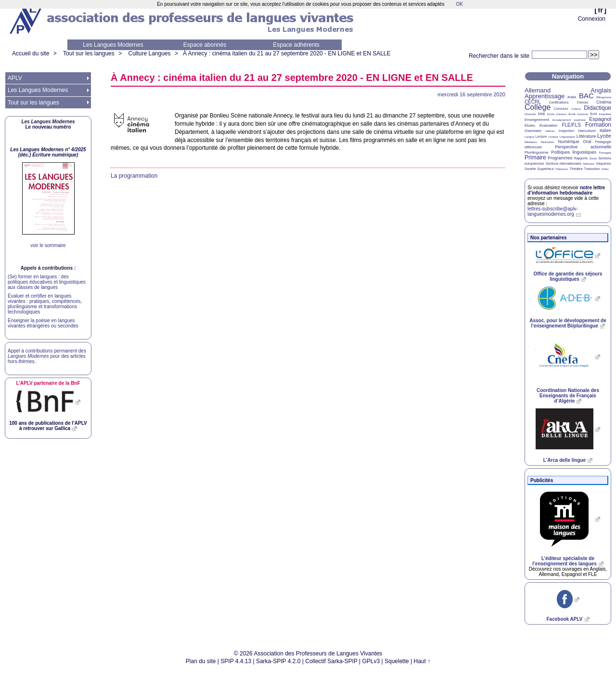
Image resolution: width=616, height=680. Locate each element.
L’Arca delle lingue (565, 460)
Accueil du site (31, 53)
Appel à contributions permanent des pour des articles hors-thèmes (47, 356)
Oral (587, 142)
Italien (605, 131)
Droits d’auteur (557, 114)
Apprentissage (545, 96)
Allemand (538, 90)
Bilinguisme (604, 97)
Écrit (593, 114)
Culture (576, 109)
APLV (15, 78)
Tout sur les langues (89, 53)
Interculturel (587, 131)
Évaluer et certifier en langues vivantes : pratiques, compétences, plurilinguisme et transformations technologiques (45, 304)
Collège (538, 107)
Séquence (603, 163)
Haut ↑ (422, 661)
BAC (586, 96)
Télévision (562, 169)
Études (530, 125)
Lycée (604, 136)
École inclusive (578, 114)
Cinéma (604, 102)
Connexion (592, 19)
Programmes (560, 158)
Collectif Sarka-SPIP (331, 661)
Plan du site (201, 661)
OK (459, 4)
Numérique (568, 142)
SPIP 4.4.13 (236, 661)
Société (530, 169)
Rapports (581, 158)
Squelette (397, 661)
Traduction (592, 169)
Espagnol (600, 119)
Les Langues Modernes (113, 45)
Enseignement (537, 120)
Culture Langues (149, 53)
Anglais (601, 90)
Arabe (572, 97)
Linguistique (567, 137)
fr (600, 10)
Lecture (541, 137)
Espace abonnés (205, 45)
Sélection (589, 164)
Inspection (566, 131)
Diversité (530, 114)
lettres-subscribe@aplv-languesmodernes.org (553, 211)
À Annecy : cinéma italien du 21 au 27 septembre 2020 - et (287, 53)
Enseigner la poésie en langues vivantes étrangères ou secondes (43, 323)
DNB (542, 114)
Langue (529, 137)
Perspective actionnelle (583, 147)
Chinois (583, 102)
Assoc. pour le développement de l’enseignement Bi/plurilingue (568, 323)
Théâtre (576, 169)
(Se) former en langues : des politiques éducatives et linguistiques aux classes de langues (47, 282)
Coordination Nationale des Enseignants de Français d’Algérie (568, 396)
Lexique (553, 137)
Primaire (535, 157)
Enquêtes (605, 114)
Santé (593, 158)
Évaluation (548, 125)
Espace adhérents (296, 45)
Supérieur (545, 169)
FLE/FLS (571, 125)
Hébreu (550, 131)
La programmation (134, 176)
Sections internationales (564, 163)
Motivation (547, 142)
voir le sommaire (48, 245)
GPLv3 (371, 661)
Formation (598, 125)
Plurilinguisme (537, 152)
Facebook (564, 619)
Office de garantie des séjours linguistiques (568, 276)
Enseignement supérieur (569, 120)
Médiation (531, 142)
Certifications (559, 102)
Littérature (586, 136)
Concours (561, 109)
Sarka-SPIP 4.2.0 (278, 661)
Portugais (605, 153)
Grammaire (533, 131)
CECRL (533, 102)
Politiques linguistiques (574, 152)
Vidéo (605, 169)
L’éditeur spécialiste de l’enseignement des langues (564, 561)
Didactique (597, 108)
